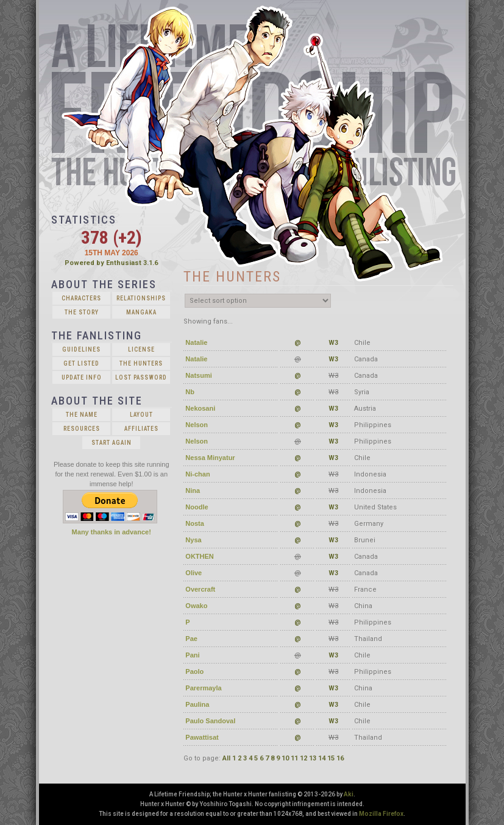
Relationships (141, 298)
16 (340, 758)
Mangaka (141, 312)
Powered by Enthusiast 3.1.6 (111, 263)
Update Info (82, 377)
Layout (141, 415)
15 (331, 758)
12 (303, 758)
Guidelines (81, 349)
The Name (82, 415)
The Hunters (141, 363)
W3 (333, 343)
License (141, 349)
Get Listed (81, 363)
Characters (81, 298)
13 (313, 758)
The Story (82, 312)
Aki (349, 794)
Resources (82, 429)
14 (322, 758)
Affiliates (141, 429)
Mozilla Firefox (381, 814)
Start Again (112, 443)
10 (285, 758)
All (226, 758)
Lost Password (141, 377)
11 (294, 758)
